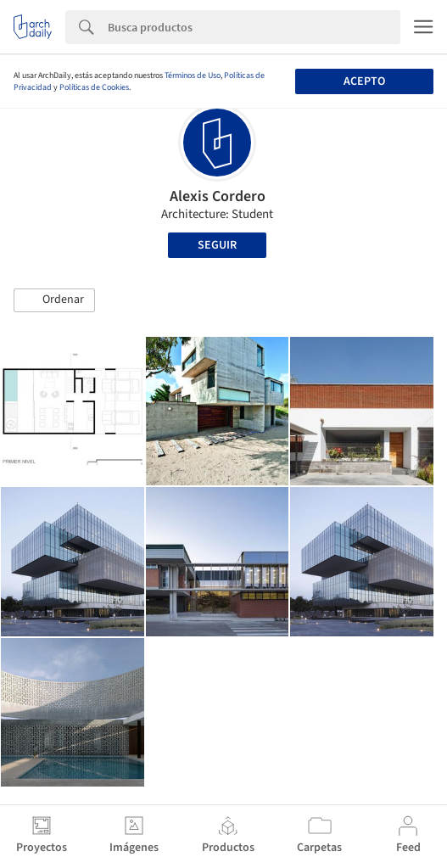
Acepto (364, 81)
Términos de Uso (193, 76)
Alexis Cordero (218, 196)
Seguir (217, 245)
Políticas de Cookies (94, 87)
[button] (54, 300)
